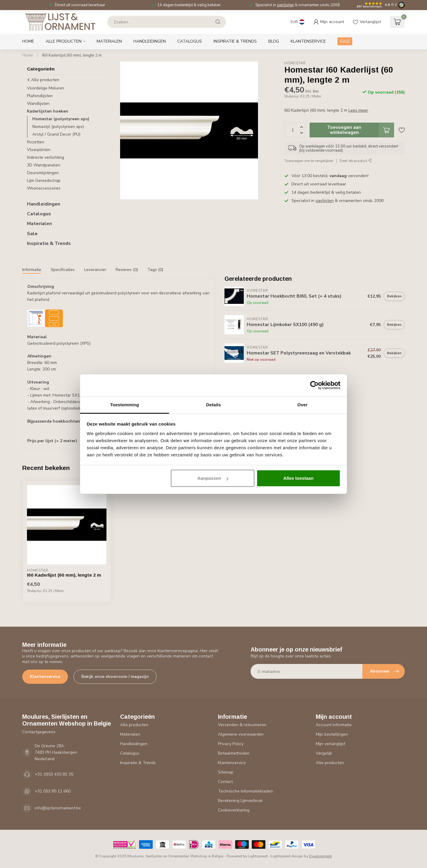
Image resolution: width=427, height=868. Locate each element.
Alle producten (64, 41)
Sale (32, 234)
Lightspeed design (287, 856)
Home (28, 41)
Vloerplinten (39, 150)
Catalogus (190, 41)
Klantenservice (308, 41)
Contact (225, 782)
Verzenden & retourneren (242, 725)
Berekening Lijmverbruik (240, 801)
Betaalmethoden (234, 753)
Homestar (295, 63)
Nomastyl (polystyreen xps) (58, 127)
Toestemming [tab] (125, 405)
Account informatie (334, 725)
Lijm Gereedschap (44, 181)
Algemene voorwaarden (241, 734)
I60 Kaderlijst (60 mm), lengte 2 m (72, 55)
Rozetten (36, 142)
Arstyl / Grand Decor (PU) (56, 134)
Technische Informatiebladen (245, 791)
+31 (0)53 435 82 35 (54, 774)
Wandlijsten (38, 104)
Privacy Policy (231, 744)
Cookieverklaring (234, 810)
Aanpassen (213, 478)
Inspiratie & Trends (235, 41)
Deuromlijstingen (43, 173)
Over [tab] (303, 405)
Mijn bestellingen (332, 734)
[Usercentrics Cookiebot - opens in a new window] (314, 385)
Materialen (109, 41)
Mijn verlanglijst (330, 744)
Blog (274, 41)
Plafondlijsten (40, 96)
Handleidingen (150, 41)
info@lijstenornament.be (58, 808)
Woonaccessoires (44, 188)
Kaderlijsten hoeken (48, 111)
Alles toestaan (299, 478)
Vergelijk (324, 753)
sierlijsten (285, 5)
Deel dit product (356, 161)
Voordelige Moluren (46, 88)
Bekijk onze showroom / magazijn (115, 677)
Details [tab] (213, 405)
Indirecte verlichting (46, 157)
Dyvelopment (320, 856)
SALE (345, 41)
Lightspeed (258, 856)
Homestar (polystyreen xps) (61, 119)
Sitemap (226, 772)
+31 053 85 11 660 (53, 791)
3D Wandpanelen (44, 165)
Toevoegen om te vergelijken (309, 161)
